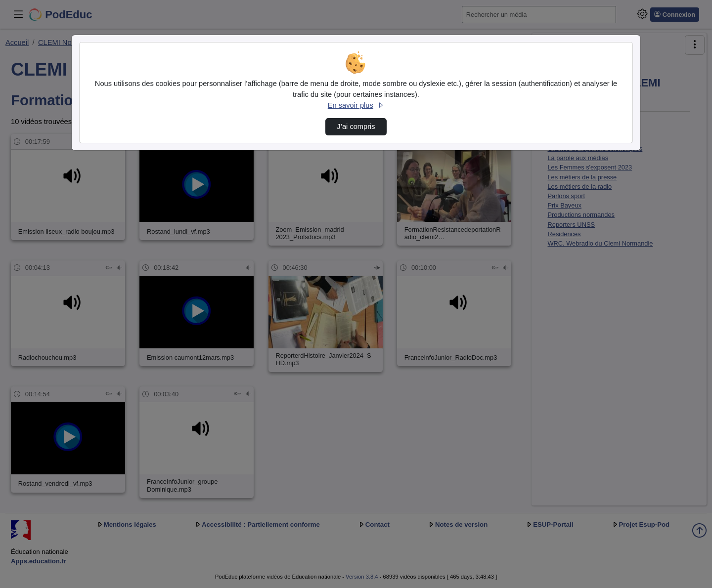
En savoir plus (356, 105)
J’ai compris (356, 126)
